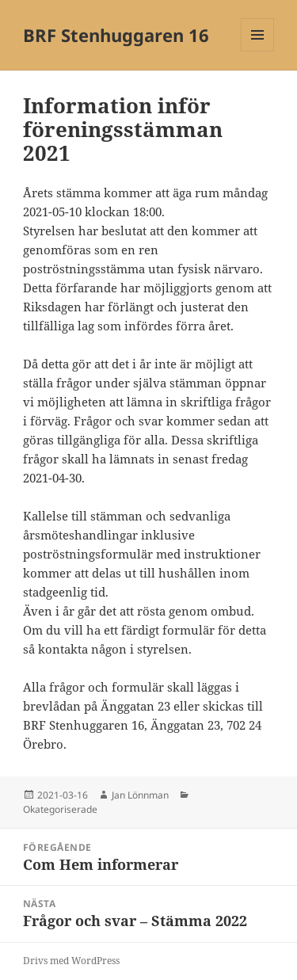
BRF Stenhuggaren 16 (116, 35)
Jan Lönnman (140, 795)
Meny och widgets (258, 51)
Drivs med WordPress (71, 961)
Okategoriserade (60, 809)
